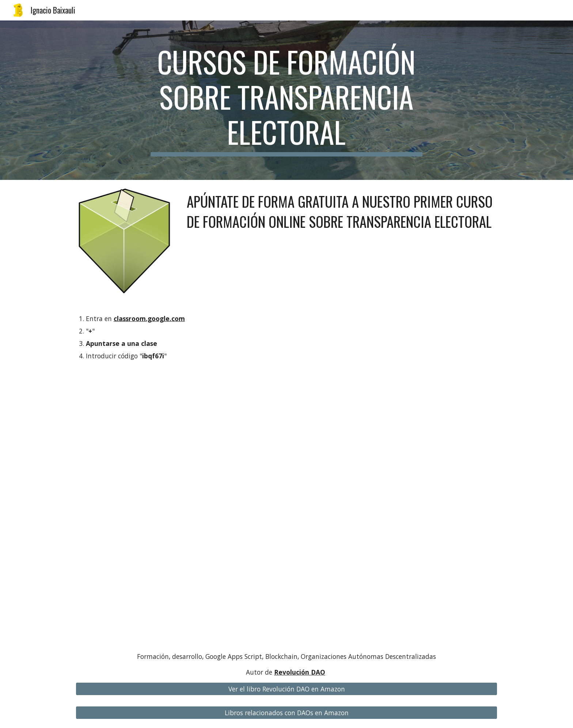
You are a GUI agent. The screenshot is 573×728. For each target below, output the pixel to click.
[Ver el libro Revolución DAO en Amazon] (286, 689)
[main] (286, 100)
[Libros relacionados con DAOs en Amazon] (286, 713)
